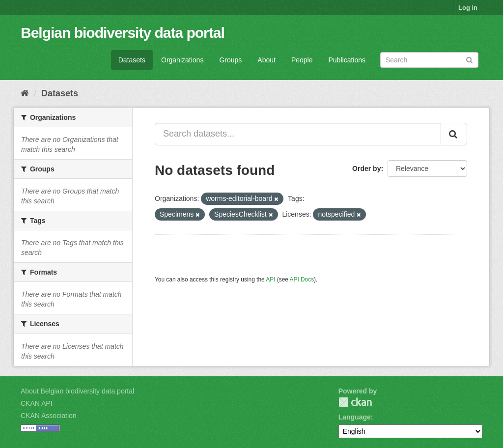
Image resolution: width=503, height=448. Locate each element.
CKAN (355, 402)
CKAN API (37, 403)
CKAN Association (49, 416)
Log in (468, 8)
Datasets (132, 60)
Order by (366, 168)
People (302, 60)
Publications (347, 60)
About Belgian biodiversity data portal (77, 391)
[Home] (25, 93)
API (270, 280)
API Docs (302, 280)
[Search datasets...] (298, 134)
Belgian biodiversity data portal (123, 33)
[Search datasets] (429, 60)
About (266, 60)
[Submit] (469, 59)
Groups (230, 60)
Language (355, 417)
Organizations (182, 60)
